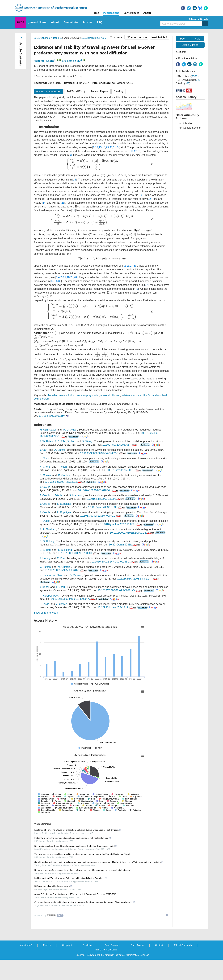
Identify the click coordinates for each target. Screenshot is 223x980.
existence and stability (134, 395)
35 (53, 281)
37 (139, 151)
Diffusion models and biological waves (53, 886)
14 (44, 203)
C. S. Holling (47, 541)
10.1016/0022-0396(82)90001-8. (132, 533)
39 (60, 281)
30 (111, 147)
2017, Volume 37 (43, 38)
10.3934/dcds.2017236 (94, 38)
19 (132, 151)
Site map (80, 955)
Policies (47, 945)
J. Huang (45, 558)
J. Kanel (44, 587)
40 (75, 277)
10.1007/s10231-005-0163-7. (98, 490)
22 (149, 199)
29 (107, 147)
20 (141, 195)
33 (135, 266)
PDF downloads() (189, 80)
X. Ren (71, 441)
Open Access (137, 945)
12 (97, 147)
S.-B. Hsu (45, 550)
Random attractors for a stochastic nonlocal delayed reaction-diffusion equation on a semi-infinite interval (84, 870)
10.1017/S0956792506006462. (66, 570)
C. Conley (45, 475)
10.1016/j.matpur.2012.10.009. (122, 524)
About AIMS (26, 945)
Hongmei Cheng (44, 61)
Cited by (119, 91)
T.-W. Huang (65, 550)
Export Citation (190, 45)
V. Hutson (45, 567)
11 (74, 210)
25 (63, 203)
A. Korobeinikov (49, 596)
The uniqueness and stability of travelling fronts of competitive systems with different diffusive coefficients (84, 854)
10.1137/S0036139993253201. (79, 553)
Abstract (49, 91)
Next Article (159, 37)
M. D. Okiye (70, 430)
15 (100, 147)
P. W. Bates (46, 441)
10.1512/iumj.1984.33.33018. (65, 482)
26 (136, 151)
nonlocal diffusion (110, 395)
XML (197, 39)
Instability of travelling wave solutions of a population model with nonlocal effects (73, 838)
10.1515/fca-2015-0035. (124, 470)
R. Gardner (64, 475)
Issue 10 (58, 38)
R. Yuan (62, 467)
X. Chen (44, 458)
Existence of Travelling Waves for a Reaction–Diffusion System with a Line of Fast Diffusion (78, 830)
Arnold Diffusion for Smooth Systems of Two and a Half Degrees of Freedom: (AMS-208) (77, 894)
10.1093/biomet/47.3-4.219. (117, 607)
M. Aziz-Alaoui (48, 430)
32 (72, 155)
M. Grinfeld (64, 567)
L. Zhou (60, 587)
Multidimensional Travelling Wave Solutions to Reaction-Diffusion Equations (71, 878)
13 (75, 180)
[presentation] (59, 117)
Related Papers (99, 91)
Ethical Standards (183, 945)
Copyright (67, 945)
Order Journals (112, 945)
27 (146, 285)
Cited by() (183, 83)
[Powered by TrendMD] (49, 915)
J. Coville (45, 487)
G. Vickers (76, 575)
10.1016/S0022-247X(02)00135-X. (115, 562)
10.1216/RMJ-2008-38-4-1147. (139, 579)
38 (56, 281)
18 (104, 147)
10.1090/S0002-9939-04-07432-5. (103, 453)
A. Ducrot (45, 521)
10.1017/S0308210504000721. (102, 516)
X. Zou (61, 558)
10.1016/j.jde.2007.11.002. (105, 499)
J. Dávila (57, 495)
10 (68, 277)
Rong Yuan (74, 61)
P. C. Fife (60, 441)
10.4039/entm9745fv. (125, 545)
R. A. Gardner (48, 529)
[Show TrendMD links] (167, 915)
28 (72, 277)
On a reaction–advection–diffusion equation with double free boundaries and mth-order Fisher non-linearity (85, 902)
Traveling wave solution (61, 395)
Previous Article (137, 37)
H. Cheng (45, 467)
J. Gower (61, 604)
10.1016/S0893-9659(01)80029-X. (74, 599)
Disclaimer (88, 945)
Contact (159, 945)
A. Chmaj (60, 450)
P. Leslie (44, 604)
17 (131, 266)
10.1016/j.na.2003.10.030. (107, 507)
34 (118, 147)
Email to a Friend (188, 59)
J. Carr (44, 450)
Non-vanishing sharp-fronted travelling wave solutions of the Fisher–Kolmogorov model (76, 846)
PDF (183, 39)
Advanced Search (198, 19)
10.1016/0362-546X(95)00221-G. (120, 590)
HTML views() (187, 76)
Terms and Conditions (106, 950)
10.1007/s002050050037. (121, 445)
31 (114, 147)
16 (128, 266)
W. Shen (58, 575)
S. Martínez (76, 495)
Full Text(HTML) (76, 91)
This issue (116, 37)
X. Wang (87, 441)
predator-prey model (87, 395)
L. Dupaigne (64, 504)
